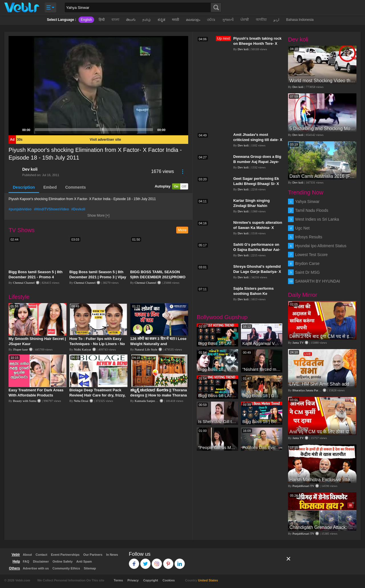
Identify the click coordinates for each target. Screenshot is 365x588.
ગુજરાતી (228, 20)
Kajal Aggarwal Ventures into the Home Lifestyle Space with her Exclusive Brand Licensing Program (262, 343)
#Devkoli (78, 209)
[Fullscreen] (181, 130)
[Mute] (172, 130)
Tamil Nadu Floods (312, 210)
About (27, 555)
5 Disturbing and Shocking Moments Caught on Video (322, 129)
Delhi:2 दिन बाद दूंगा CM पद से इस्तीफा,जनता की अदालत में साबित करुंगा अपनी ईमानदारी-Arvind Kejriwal (322, 336)
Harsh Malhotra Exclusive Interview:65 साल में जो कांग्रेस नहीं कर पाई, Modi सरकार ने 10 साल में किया (322, 480)
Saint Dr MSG (307, 272)
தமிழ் (147, 20)
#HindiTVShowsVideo (51, 209)
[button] (98, 86)
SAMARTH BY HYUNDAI (318, 281)
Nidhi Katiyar (83, 349)
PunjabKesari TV (303, 486)
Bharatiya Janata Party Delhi (311, 390)
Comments (76, 187)
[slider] (94, 130)
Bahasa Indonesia (300, 20)
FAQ (26, 561)
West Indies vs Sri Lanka (317, 219)
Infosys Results (309, 237)
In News (112, 555)
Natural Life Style (146, 349)
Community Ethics (66, 568)
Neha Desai (81, 401)
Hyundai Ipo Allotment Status (321, 246)
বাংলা (115, 20)
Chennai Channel (24, 283)
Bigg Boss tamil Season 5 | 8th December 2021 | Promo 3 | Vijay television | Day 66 (98, 277)
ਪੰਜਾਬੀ (245, 20)
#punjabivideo (20, 209)
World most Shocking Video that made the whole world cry (322, 81)
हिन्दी (102, 20)
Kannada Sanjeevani (147, 401)
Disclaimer (41, 561)
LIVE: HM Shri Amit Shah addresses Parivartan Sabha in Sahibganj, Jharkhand (322, 384)
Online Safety (62, 561)
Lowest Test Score (311, 255)
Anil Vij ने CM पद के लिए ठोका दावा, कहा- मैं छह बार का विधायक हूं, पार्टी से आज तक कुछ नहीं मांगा (322, 432)
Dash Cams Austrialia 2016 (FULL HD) (322, 176)
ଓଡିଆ (211, 20)
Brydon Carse (307, 263)
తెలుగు (131, 20)
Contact (41, 555)
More (182, 230)
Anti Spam (84, 561)
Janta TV (298, 343)
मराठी (176, 20)
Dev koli (30, 169)
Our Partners (93, 555)
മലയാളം (193, 20)
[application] (98, 86)
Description (24, 187)
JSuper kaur (21, 349)
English (86, 20)
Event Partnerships (65, 555)
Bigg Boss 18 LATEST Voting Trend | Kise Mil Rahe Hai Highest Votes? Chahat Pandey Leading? (217, 343)
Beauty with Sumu (25, 401)
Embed (50, 187)
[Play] (16, 130)
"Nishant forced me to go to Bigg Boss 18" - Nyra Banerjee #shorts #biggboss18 (262, 369)
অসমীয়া (261, 20)
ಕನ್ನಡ (161, 20)
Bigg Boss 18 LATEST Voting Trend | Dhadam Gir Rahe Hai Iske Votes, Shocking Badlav (217, 395)
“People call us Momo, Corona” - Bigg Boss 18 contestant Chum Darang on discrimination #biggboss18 (217, 447)
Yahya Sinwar (307, 202)
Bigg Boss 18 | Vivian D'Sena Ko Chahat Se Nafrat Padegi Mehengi (217, 369)
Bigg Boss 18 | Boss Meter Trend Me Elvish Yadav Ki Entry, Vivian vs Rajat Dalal (262, 421)
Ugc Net (302, 228)
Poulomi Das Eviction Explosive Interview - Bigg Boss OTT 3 (262, 447)
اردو (276, 20)
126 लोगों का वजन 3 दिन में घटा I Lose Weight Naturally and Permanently (158, 344)
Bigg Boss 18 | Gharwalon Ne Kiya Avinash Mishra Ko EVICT (262, 395)
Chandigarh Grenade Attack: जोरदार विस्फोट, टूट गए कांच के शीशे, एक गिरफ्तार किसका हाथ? (322, 527)
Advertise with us (36, 568)
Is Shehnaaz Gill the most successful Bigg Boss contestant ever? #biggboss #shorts (217, 421)
